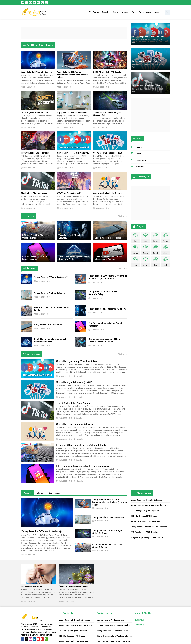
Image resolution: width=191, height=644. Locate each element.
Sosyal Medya (145, 40)
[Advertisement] (74, 33)
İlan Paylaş (139, 620)
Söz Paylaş (139, 625)
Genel (136, 40)
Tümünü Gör (122, 216)
